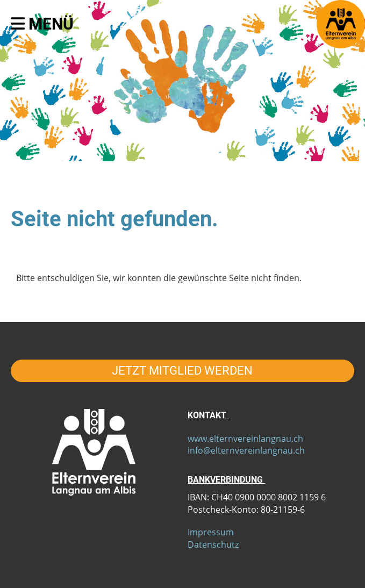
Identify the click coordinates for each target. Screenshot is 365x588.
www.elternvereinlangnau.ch (245, 439)
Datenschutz (213, 544)
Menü (42, 24)
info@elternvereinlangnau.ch (246, 450)
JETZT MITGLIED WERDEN (182, 371)
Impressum (211, 532)
